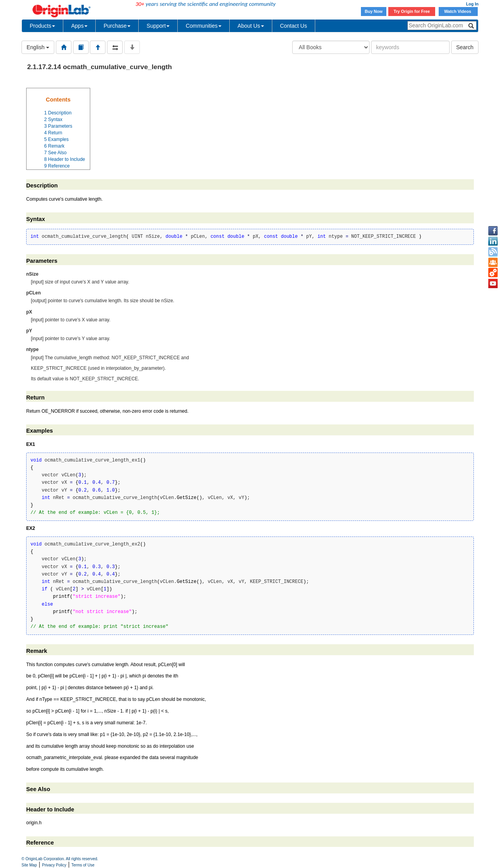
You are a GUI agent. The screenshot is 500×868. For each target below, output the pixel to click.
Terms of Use (83, 865)
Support (158, 26)
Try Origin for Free (412, 11)
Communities (204, 26)
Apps (79, 26)
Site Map (29, 865)
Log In (472, 4)
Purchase (117, 26)
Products (42, 26)
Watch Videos (458, 11)
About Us (251, 26)
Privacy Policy (54, 865)
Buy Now (374, 11)
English (38, 47)
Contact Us (294, 26)
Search (465, 47)
